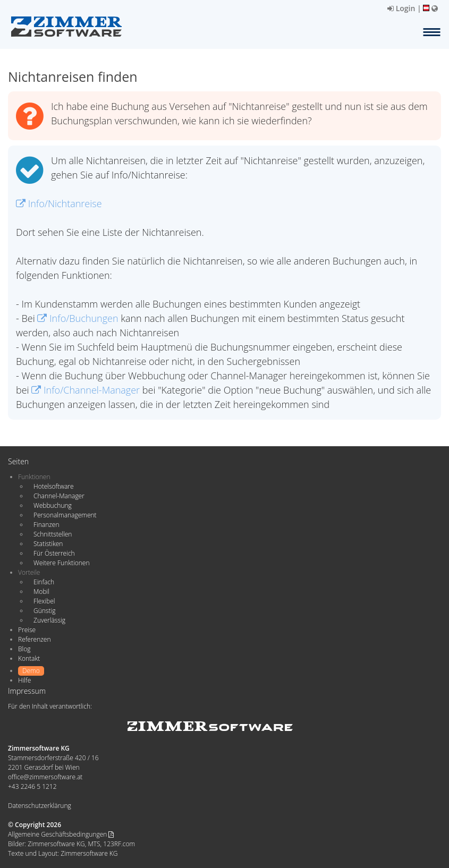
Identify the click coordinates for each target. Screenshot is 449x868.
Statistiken (48, 544)
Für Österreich (54, 553)
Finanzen (46, 525)
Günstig (44, 611)
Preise (27, 630)
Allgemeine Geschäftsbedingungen (61, 834)
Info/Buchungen (78, 318)
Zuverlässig (49, 620)
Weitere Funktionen (62, 563)
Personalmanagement (65, 515)
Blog (24, 649)
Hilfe (24, 680)
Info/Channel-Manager (86, 390)
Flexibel (44, 601)
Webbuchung (53, 505)
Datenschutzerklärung (40, 806)
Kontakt (29, 658)
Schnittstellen (53, 534)
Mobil (41, 592)
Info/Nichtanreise (59, 203)
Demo (31, 671)
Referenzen (34, 639)
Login (401, 8)
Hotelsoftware (54, 486)
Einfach (44, 582)
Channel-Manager (59, 496)
